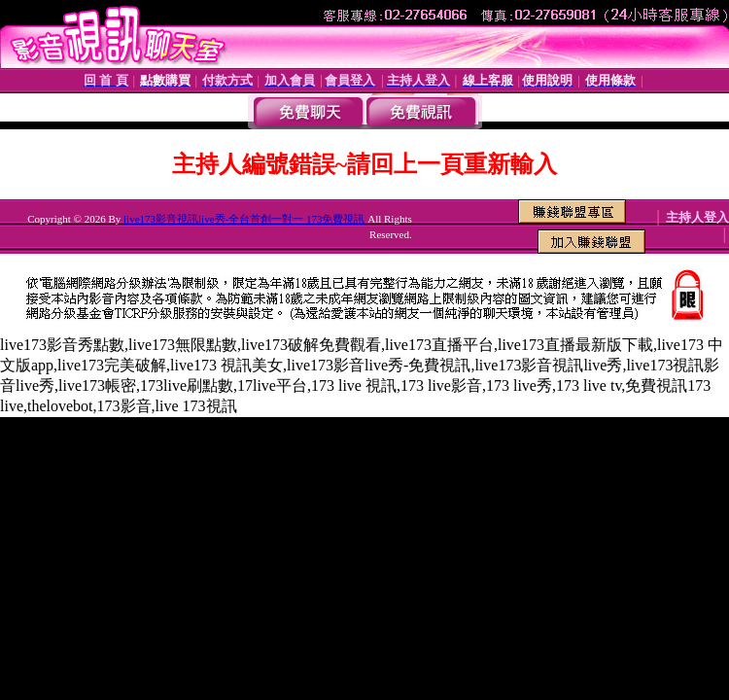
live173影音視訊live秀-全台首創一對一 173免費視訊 (244, 219)
